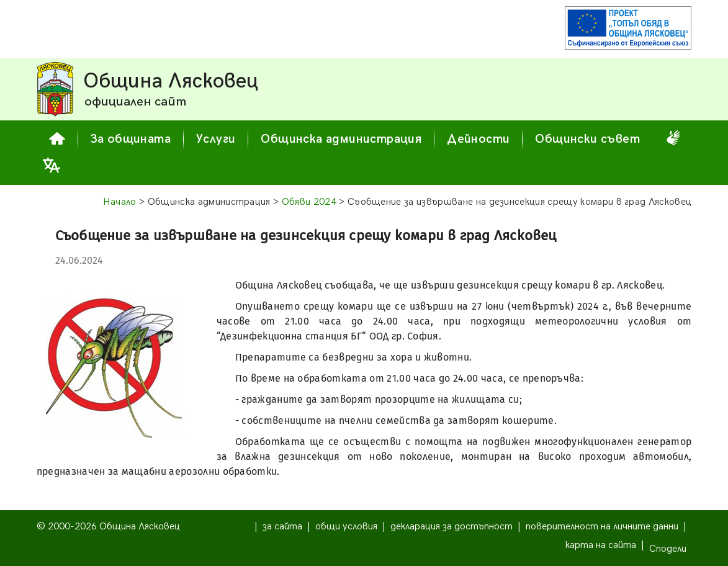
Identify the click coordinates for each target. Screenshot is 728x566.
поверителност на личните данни (602, 527)
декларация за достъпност (452, 527)
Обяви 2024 (309, 202)
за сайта (282, 527)
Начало (120, 202)
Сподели (668, 549)
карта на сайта (601, 545)
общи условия (346, 527)
